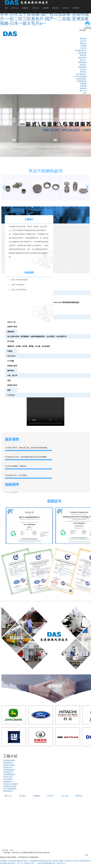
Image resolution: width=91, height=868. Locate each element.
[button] (4, 188)
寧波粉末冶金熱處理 (11, 784)
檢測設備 (83, 88)
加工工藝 (65, 796)
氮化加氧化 (82, 58)
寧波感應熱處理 (9, 770)
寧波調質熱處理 (9, 775)
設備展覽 (25, 8)
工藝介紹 (35, 8)
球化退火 (83, 69)
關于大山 (15, 8)
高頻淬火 (83, 65)
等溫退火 (83, 72)
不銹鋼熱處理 (81, 81)
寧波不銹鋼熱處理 (10, 789)
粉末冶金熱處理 (81, 76)
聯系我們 (76, 8)
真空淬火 (83, 60)
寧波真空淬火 (8, 767)
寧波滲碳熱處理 (9, 760)
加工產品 (22, 796)
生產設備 (83, 86)
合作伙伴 (66, 8)
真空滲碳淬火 (81, 74)
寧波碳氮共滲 (8, 763)
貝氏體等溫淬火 (81, 50)
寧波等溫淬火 (8, 791)
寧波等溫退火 (8, 779)
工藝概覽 (45, 8)
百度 (12, 850)
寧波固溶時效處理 (10, 786)
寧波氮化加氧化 (9, 765)
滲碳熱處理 (82, 53)
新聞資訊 (55, 8)
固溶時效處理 (81, 79)
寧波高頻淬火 (8, 772)
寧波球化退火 (8, 777)
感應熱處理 (82, 62)
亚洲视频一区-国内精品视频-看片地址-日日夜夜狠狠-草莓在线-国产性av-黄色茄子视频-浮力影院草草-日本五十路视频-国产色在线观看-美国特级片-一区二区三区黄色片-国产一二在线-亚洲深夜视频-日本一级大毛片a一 (45, 14)
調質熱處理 (82, 67)
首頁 (7, 8)
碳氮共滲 (83, 55)
